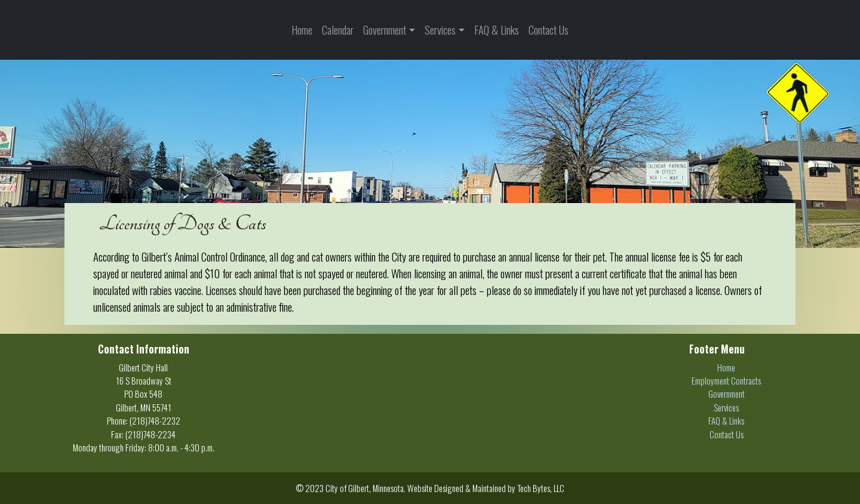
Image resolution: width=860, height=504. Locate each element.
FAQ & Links (497, 30)
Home (302, 30)
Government (385, 30)
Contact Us (549, 30)
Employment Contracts (726, 380)
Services (440, 30)
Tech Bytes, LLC (541, 488)
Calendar (338, 30)
